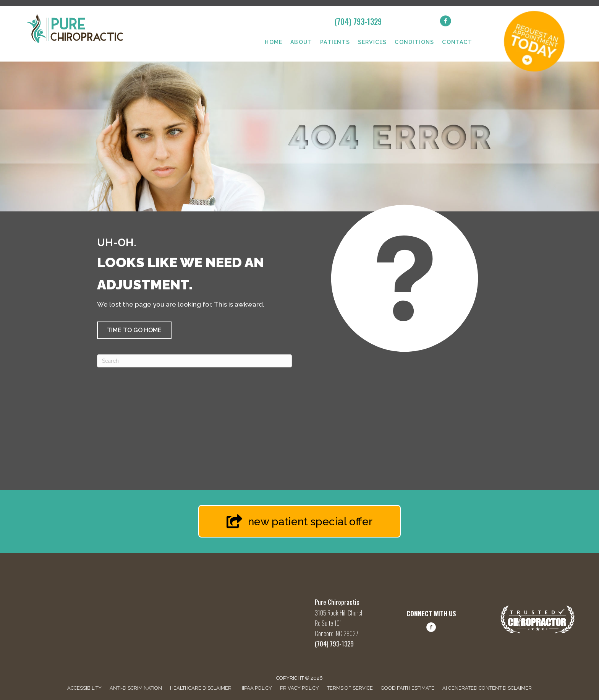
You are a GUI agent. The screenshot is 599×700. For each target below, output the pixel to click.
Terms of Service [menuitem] (350, 688)
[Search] (194, 361)
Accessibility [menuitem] (84, 688)
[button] (134, 330)
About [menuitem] (301, 42)
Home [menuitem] (274, 42)
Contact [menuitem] (457, 42)
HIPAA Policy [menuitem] (256, 688)
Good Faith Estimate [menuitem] (408, 688)
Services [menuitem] (372, 42)
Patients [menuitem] (335, 42)
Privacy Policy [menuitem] (299, 688)
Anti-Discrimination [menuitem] (136, 688)
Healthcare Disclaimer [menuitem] (201, 688)
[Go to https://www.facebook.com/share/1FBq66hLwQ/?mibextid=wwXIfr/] (431, 629)
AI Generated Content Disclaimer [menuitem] (487, 688)
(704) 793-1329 (358, 21)
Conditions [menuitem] (414, 42)
